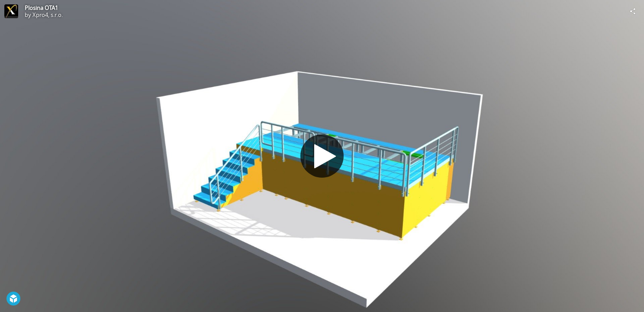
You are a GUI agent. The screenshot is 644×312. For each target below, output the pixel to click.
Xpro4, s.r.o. (48, 15)
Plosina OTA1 (41, 8)
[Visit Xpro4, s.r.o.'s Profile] (11, 11)
